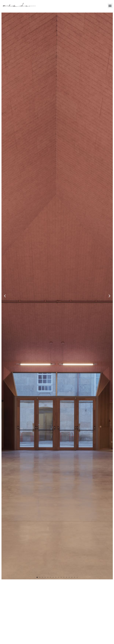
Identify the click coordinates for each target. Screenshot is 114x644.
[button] (110, 6)
